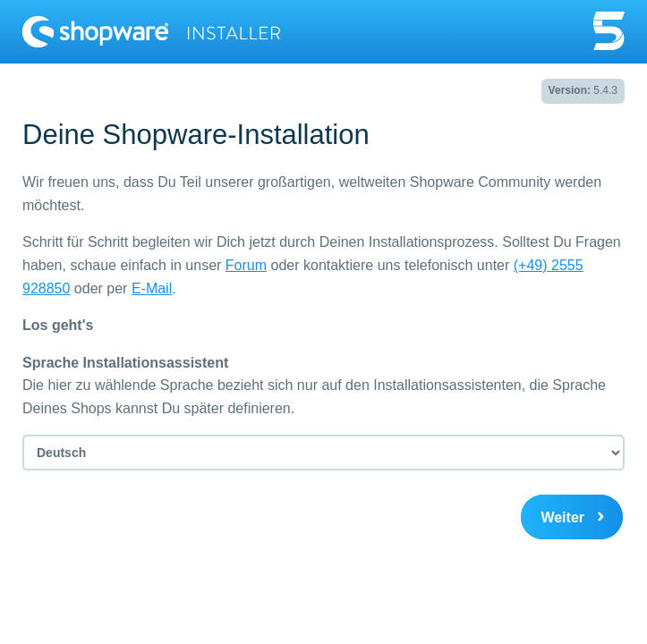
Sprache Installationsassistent (125, 363)
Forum (246, 265)
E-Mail (152, 288)
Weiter (562, 517)
